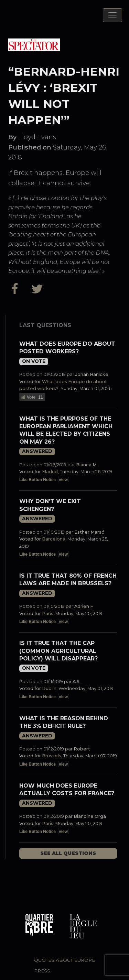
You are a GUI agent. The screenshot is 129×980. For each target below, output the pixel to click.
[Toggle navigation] (112, 15)
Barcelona (54, 539)
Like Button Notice (37, 480)
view (63, 480)
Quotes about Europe (64, 960)
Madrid (50, 472)
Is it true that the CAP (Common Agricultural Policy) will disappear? (58, 651)
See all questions (68, 853)
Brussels (52, 756)
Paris (48, 614)
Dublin (49, 688)
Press (42, 971)
